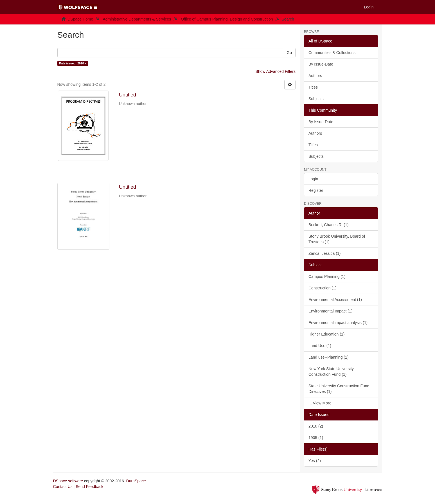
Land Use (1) (320, 346)
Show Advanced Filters (276, 71)
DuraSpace (136, 481)
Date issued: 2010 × (73, 63)
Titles (313, 87)
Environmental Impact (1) (330, 311)
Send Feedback (89, 487)
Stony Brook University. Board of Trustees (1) (337, 239)
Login (313, 179)
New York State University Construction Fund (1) (331, 372)
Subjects (316, 99)
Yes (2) (315, 461)
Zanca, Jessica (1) (324, 253)
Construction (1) (323, 288)
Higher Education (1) (326, 334)
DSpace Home (80, 19)
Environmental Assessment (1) (335, 300)
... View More (320, 403)
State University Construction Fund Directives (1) (339, 389)
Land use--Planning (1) (328, 357)
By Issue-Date (321, 64)
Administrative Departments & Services (137, 19)
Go (289, 53)
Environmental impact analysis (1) (338, 323)
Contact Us (63, 487)
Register (316, 190)
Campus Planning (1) (327, 276)
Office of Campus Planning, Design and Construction (227, 19)
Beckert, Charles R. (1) (328, 225)
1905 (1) (316, 438)
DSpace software (68, 481)
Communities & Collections (332, 53)
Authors (315, 76)
